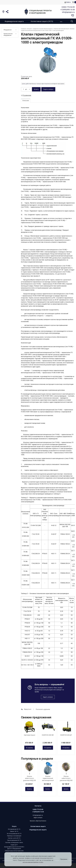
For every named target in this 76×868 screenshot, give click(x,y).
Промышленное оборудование (8, 35)
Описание (26, 101)
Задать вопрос (48, 697)
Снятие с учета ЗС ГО (14, 838)
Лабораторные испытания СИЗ (14, 851)
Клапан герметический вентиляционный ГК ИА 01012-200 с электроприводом (48, 780)
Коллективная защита (38, 826)
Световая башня (30, 735)
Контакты (38, 806)
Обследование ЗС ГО (14, 829)
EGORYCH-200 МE (48, 735)
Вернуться (26, 709)
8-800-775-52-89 (38, 810)
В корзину (30, 748)
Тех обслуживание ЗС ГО (14, 834)
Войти (67, 2)
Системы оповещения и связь (14, 842)
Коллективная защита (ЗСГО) (42, 21)
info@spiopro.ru (38, 815)
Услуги (14, 826)
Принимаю (64, 859)
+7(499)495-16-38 (38, 812)
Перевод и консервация (14, 836)
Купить (29, 789)
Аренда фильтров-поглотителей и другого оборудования (14, 848)
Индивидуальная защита (14, 21)
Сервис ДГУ (14, 845)
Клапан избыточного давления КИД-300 (66, 778)
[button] (61, 21)
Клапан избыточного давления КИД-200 (29, 778)
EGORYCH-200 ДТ (66, 735)
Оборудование (8, 30)
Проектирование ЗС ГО (14, 840)
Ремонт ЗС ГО (14, 831)
